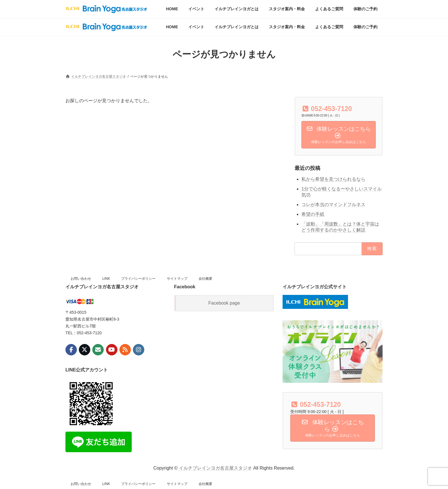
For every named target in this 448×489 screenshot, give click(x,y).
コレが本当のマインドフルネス (333, 205)
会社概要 (205, 279)
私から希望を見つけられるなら (333, 179)
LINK (106, 279)
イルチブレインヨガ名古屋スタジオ (215, 468)
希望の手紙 (313, 214)
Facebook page (224, 303)
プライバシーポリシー (138, 279)
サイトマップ (177, 279)
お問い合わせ (81, 279)
